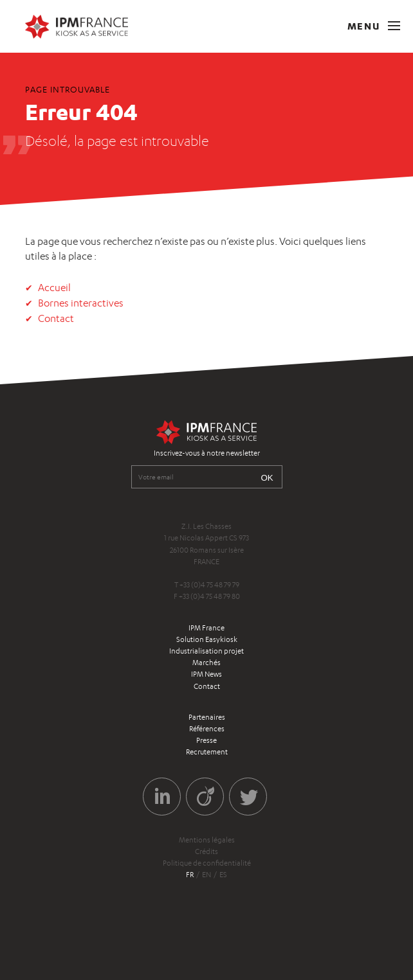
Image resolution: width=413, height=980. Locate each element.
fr (190, 875)
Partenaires (207, 717)
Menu (374, 26)
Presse (206, 740)
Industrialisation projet (206, 651)
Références (207, 729)
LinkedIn (162, 797)
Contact (56, 318)
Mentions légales (207, 840)
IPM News (206, 674)
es (223, 875)
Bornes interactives (81, 303)
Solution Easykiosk (207, 639)
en (206, 875)
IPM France (206, 628)
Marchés (206, 663)
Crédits (206, 851)
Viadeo (205, 797)
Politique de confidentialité (207, 863)
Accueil (54, 288)
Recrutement (207, 752)
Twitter (248, 797)
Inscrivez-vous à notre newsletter (207, 453)
